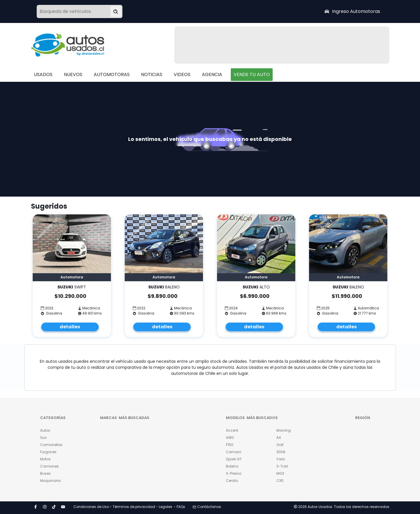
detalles (70, 327)
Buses (45, 473)
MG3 (280, 473)
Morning (284, 430)
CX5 (280, 481)
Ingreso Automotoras (352, 11)
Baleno (232, 466)
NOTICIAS (152, 74)
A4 (279, 438)
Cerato (232, 481)
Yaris (281, 459)
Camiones (49, 466)
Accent (232, 430)
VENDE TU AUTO (252, 74)
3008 (281, 452)
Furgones (48, 452)
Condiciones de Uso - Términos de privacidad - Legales (123, 507)
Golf (280, 445)
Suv (43, 438)
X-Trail (282, 466)
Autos (45, 430)
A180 (230, 438)
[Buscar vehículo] (116, 11)
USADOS (43, 74)
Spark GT (234, 459)
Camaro (234, 452)
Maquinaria (50, 481)
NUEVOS (73, 74)
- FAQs (179, 507)
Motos (45, 459)
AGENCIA (212, 74)
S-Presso (234, 473)
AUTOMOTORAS (112, 74)
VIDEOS (182, 74)
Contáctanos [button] (207, 507)
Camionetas (51, 445)
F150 (230, 445)
